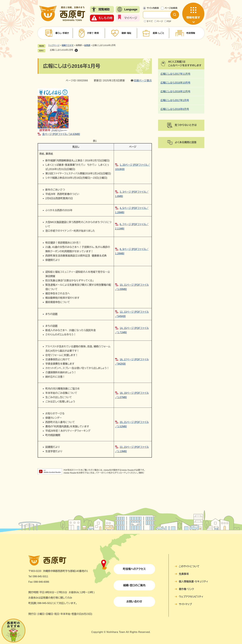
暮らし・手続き (62, 33)
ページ (160, 21)
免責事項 (184, 574)
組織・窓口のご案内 (134, 585)
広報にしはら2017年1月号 (175, 100)
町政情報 (191, 33)
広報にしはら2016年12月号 (175, 92)
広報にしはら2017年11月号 (175, 74)
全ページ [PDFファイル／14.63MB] (61, 134)
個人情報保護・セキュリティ (193, 582)
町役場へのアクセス (134, 569)
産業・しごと (159, 33)
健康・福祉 (126, 33)
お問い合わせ (134, 602)
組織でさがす (68, 45)
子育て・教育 (93, 33)
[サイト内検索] (159, 15)
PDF (169, 21)
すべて (150, 21)
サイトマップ (185, 604)
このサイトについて (189, 566)
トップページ (54, 45)
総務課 (87, 45)
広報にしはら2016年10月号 (175, 83)
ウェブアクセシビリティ (191, 597)
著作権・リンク (186, 589)
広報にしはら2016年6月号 (175, 109)
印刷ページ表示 (143, 81)
